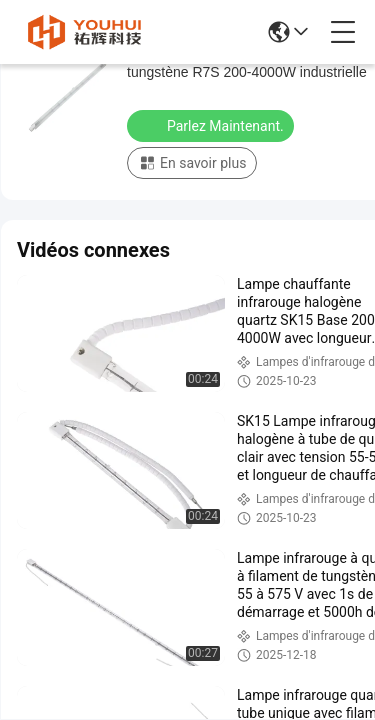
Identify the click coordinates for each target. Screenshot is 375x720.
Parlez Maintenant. (212, 125)
